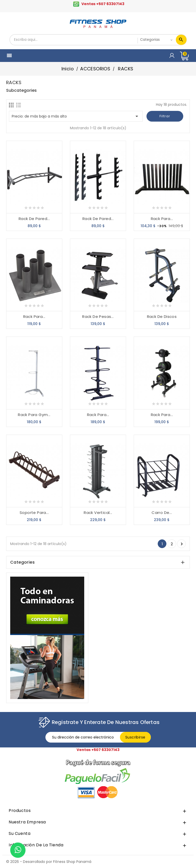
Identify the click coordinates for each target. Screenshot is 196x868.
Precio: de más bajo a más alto (76, 116)
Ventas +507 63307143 (103, 4)
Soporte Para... (34, 513)
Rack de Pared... (98, 219)
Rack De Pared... (34, 219)
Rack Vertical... (98, 513)
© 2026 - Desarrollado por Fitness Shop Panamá (49, 862)
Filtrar (165, 116)
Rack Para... (162, 219)
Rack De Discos (162, 316)
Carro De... (162, 513)
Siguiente (182, 544)
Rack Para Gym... (34, 415)
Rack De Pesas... (98, 316)
